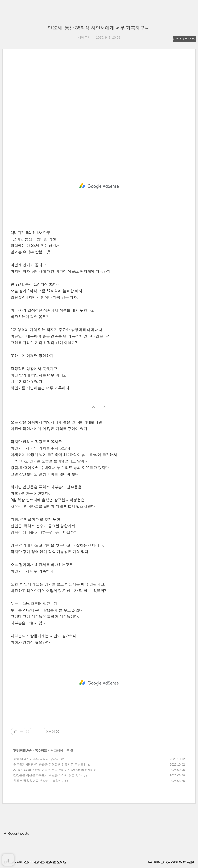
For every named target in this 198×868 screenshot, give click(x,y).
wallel (190, 862)
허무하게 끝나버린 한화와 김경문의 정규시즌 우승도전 (50, 765)
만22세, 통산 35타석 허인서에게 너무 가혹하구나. (99, 28)
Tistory (165, 862)
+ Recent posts (17, 833)
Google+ (63, 862)
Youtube (51, 862)
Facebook (38, 862)
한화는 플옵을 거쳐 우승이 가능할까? (38, 781)
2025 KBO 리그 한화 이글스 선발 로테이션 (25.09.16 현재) (53, 770)
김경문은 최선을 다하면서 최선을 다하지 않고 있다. (48, 775)
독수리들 (41, 751)
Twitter (26, 862)
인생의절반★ (23, 751)
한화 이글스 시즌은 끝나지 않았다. (36, 759)
